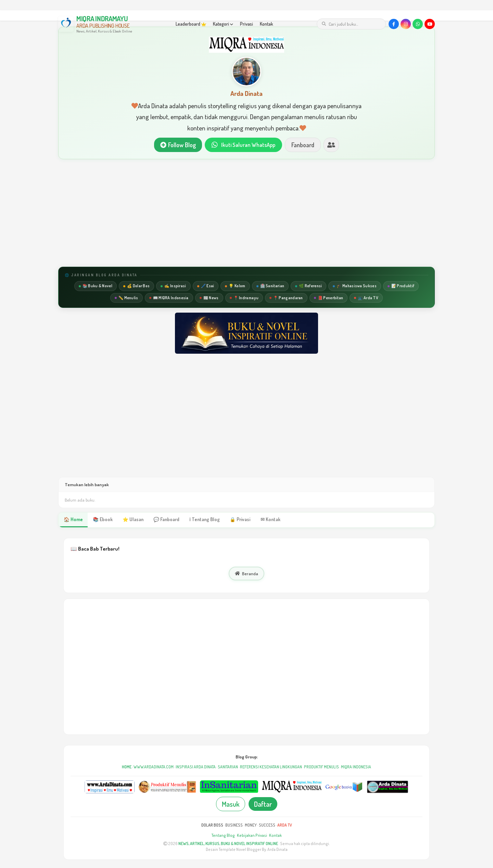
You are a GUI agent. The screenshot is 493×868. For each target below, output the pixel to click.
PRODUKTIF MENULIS (321, 768)
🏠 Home (73, 520)
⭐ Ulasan (132, 520)
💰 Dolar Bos (136, 287)
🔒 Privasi (237, 520)
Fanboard (305, 145)
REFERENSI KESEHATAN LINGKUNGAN (271, 768)
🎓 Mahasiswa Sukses (355, 287)
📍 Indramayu (244, 298)
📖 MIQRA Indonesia (169, 298)
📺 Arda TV (366, 298)
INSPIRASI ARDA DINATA (196, 768)
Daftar (263, 805)
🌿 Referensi (308, 287)
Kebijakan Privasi (252, 836)
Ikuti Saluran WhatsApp (243, 145)
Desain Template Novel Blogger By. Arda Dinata (247, 850)
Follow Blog (176, 145)
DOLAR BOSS (212, 826)
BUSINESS (234, 826)
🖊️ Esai (206, 287)
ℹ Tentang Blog (202, 520)
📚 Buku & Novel (96, 287)
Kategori (223, 24)
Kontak (267, 24)
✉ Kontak (267, 520)
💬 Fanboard (165, 520)
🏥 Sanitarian (270, 287)
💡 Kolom (235, 287)
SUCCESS (267, 826)
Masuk (231, 805)
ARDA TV (285, 826)
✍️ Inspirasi (173, 287)
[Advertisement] (246, 214)
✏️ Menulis (127, 298)
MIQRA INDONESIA (356, 768)
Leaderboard (191, 24)
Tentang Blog (223, 836)
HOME (127, 768)
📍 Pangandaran (286, 298)
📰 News (209, 298)
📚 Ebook (102, 520)
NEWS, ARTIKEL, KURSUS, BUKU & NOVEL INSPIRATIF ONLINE (228, 845)
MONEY (251, 826)
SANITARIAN (228, 768)
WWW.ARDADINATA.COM (154, 768)
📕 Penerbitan (329, 298)
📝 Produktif (401, 287)
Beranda (246, 575)
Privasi (246, 24)
